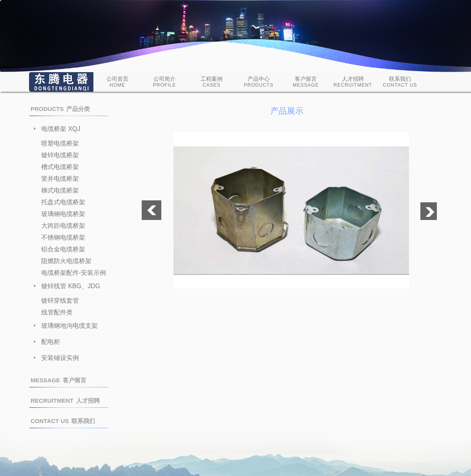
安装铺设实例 (60, 358)
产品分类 (60, 109)
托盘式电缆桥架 (63, 202)
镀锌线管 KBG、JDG (71, 286)
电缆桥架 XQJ (61, 129)
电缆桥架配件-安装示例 (74, 273)
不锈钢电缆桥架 (63, 237)
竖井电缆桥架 (60, 179)
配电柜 (51, 342)
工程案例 (212, 82)
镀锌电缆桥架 (60, 155)
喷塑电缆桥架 (60, 143)
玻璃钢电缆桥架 (63, 214)
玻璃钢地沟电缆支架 (69, 326)
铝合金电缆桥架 (63, 249)
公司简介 (164, 82)
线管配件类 (57, 312)
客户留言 (306, 82)
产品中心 (258, 82)
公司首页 (117, 82)
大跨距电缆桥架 (63, 226)
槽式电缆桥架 (60, 167)
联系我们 (400, 82)
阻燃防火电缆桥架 (66, 261)
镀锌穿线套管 (60, 301)
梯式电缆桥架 (60, 190)
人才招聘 (353, 82)
